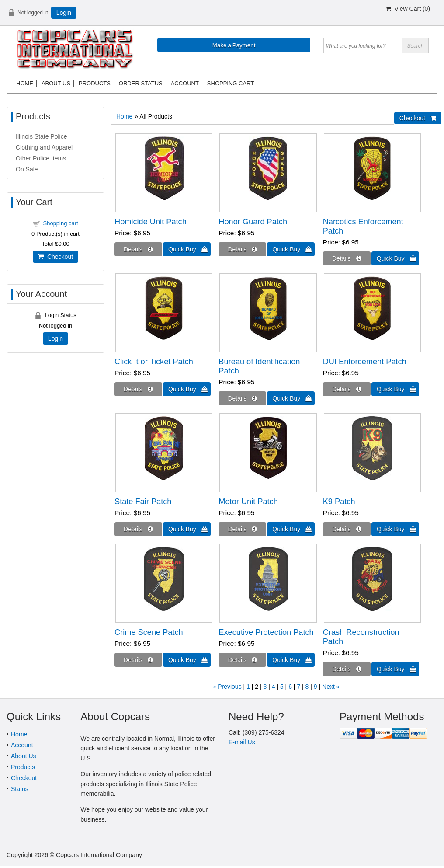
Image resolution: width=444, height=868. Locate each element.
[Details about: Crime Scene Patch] (138, 660)
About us (56, 83)
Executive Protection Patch (266, 632)
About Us (24, 756)
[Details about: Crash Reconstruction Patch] (347, 669)
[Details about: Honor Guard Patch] (242, 249)
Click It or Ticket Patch (154, 362)
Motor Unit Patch (248, 502)
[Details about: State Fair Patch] (138, 529)
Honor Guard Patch (253, 222)
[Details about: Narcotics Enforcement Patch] (347, 258)
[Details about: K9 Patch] (347, 529)
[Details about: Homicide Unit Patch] (138, 249)
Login (64, 13)
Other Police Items (41, 158)
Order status (141, 83)
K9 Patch (339, 502)
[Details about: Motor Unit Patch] (242, 529)
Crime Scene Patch (149, 632)
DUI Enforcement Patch (365, 362)
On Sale (27, 169)
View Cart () (408, 9)
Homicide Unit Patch (151, 222)
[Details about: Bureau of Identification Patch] (242, 398)
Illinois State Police (42, 136)
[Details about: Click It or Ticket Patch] (138, 389)
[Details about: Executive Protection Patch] (242, 660)
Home (25, 83)
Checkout (55, 257)
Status (20, 789)
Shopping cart (231, 83)
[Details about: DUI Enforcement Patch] (347, 389)
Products (95, 83)
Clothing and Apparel (44, 147)
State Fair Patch (143, 502)
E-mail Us (242, 742)
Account (185, 83)
